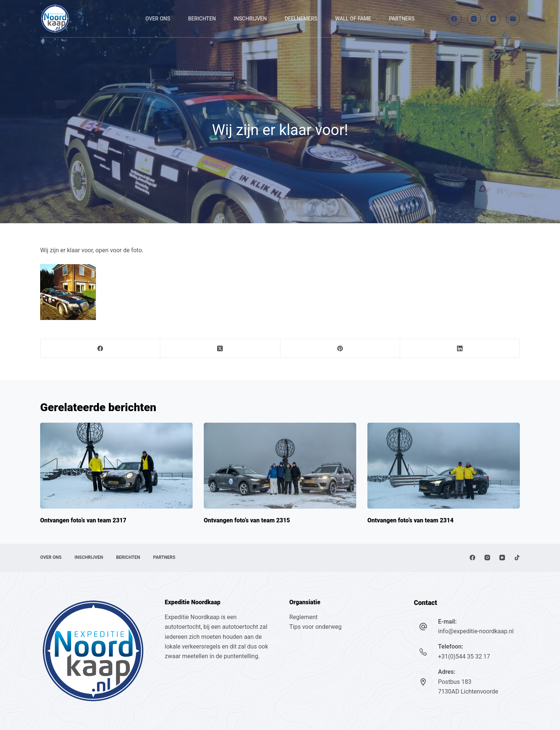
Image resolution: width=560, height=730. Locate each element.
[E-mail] (513, 19)
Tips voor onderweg (315, 627)
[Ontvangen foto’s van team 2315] (280, 466)
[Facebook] (454, 19)
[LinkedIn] (460, 348)
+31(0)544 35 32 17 (464, 657)
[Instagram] (474, 19)
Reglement (303, 617)
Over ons (158, 19)
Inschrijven (250, 19)
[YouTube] (493, 19)
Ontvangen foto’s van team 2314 (411, 520)
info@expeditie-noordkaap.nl (476, 631)
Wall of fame (353, 19)
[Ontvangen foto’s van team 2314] (444, 466)
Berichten (202, 19)
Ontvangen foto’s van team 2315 (247, 520)
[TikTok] (517, 558)
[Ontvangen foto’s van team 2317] (116, 466)
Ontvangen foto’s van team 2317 (83, 520)
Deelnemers (301, 19)
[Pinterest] (340, 348)
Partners (402, 19)
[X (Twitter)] (220, 348)
